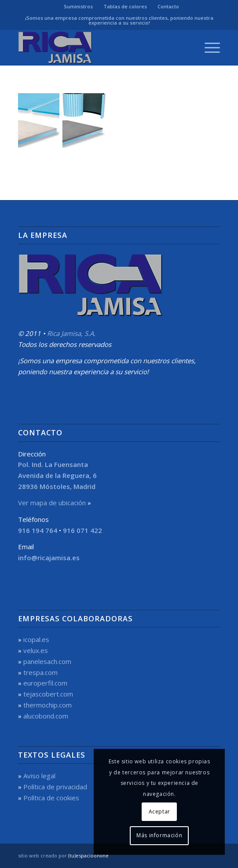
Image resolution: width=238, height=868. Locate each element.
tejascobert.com (48, 694)
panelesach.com (47, 661)
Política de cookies (51, 798)
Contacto (168, 6)
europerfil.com (45, 683)
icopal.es (36, 639)
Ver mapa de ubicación (52, 503)
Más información (159, 835)
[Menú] (208, 47)
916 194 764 (38, 530)
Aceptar (159, 811)
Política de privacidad (55, 787)
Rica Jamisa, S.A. (71, 333)
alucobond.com (46, 716)
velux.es (36, 650)
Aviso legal (39, 776)
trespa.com (40, 672)
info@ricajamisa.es (49, 558)
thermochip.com (48, 705)
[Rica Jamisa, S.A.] (99, 47)
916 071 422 (82, 530)
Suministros (78, 6)
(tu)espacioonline (88, 855)
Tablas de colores (125, 6)
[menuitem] (79, 7)
